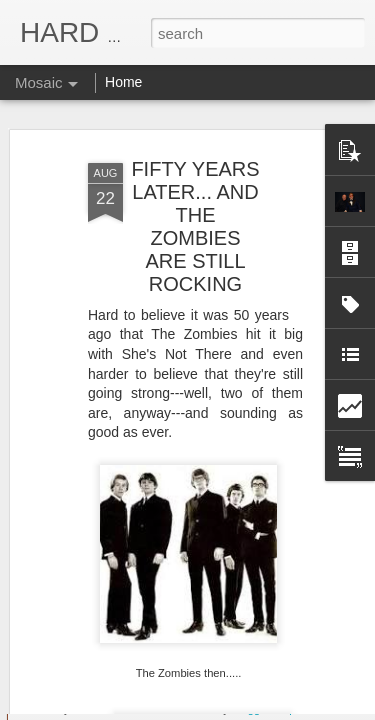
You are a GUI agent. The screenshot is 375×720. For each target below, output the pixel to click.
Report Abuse (308, 709)
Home (123, 82)
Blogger (250, 709)
